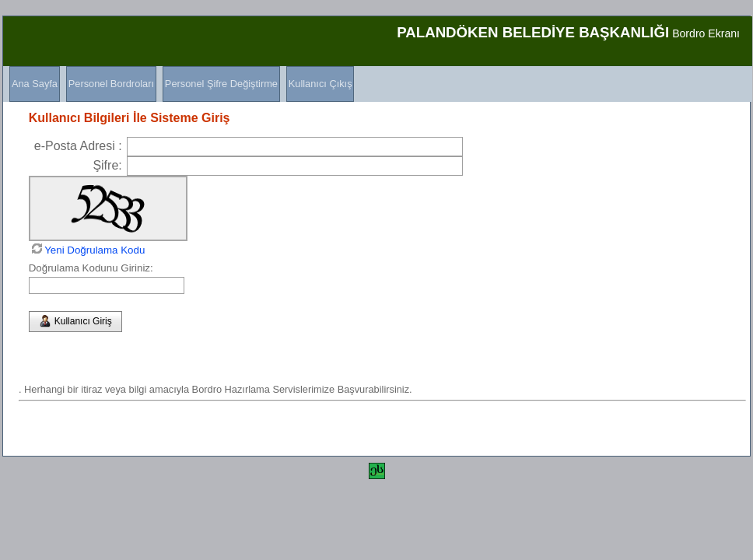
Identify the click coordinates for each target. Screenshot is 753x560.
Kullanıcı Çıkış (320, 84)
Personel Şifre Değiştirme (221, 84)
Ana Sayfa (35, 84)
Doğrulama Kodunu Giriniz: (91, 268)
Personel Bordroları (111, 84)
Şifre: (107, 165)
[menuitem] (32, 84)
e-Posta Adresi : (78, 146)
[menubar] (179, 84)
